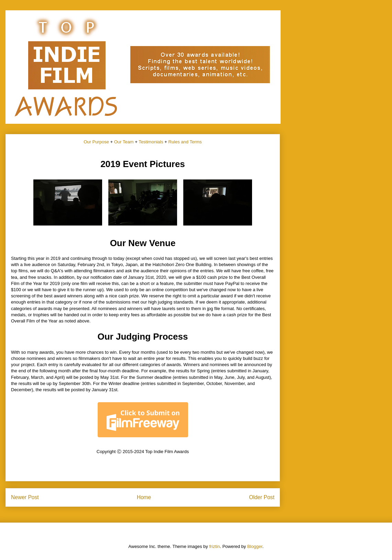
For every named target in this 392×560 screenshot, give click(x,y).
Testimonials (151, 142)
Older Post (262, 497)
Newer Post (25, 497)
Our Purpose (96, 142)
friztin (214, 546)
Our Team (124, 142)
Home (144, 497)
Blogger (255, 546)
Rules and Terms (185, 142)
